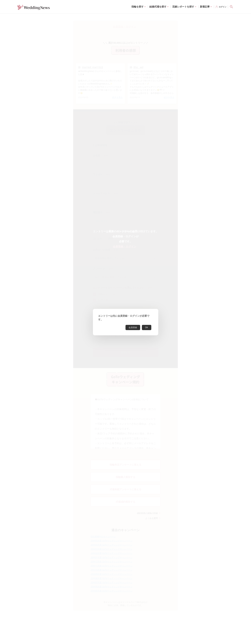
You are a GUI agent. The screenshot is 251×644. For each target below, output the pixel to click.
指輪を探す (138, 7)
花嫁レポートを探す (183, 7)
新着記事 (205, 7)
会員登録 (133, 327)
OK (147, 327)
